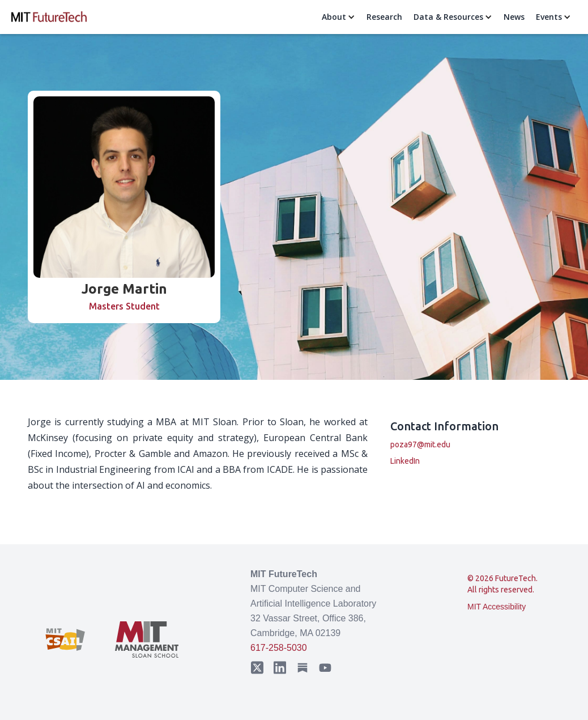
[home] (49, 17)
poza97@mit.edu (420, 444)
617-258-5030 (279, 648)
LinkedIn (405, 461)
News (514, 17)
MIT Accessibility (497, 607)
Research (384, 17)
